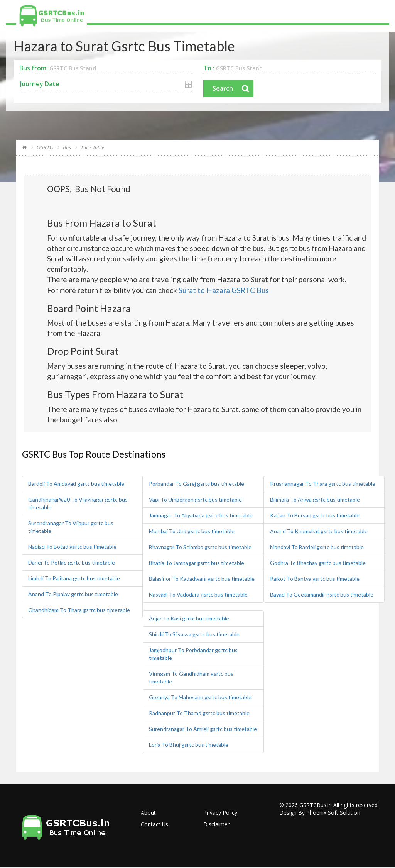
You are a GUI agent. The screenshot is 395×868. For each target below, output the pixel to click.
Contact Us (155, 825)
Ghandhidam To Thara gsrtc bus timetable (79, 610)
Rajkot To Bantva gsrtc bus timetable (315, 579)
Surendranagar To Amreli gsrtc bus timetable (203, 729)
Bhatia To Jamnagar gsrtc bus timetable (197, 563)
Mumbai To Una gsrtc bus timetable (192, 531)
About (148, 813)
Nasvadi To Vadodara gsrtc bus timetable (198, 595)
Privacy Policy (220, 813)
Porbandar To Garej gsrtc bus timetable (197, 484)
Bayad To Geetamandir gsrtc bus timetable (322, 595)
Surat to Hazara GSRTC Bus (224, 290)
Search (223, 89)
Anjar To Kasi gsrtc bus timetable (189, 619)
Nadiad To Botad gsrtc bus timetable (72, 547)
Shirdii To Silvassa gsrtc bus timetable (194, 635)
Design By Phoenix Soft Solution (320, 813)
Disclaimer (216, 825)
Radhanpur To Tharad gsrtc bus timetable (199, 713)
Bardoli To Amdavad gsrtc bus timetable (76, 484)
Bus (67, 148)
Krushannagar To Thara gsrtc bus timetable (323, 484)
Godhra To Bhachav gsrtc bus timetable (318, 563)
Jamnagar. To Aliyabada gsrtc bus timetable (201, 516)
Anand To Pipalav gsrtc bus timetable (73, 594)
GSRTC (45, 148)
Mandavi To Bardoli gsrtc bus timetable (317, 547)
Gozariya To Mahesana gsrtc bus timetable (200, 698)
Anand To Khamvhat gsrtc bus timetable (319, 531)
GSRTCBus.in (316, 805)
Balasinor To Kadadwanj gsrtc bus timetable (202, 579)
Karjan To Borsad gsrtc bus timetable (315, 516)
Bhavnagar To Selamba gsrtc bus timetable (200, 547)
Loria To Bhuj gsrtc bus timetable (189, 745)
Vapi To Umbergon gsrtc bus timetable (195, 500)
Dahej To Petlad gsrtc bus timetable (72, 563)
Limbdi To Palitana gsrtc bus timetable (74, 579)
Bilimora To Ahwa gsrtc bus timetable (315, 500)
